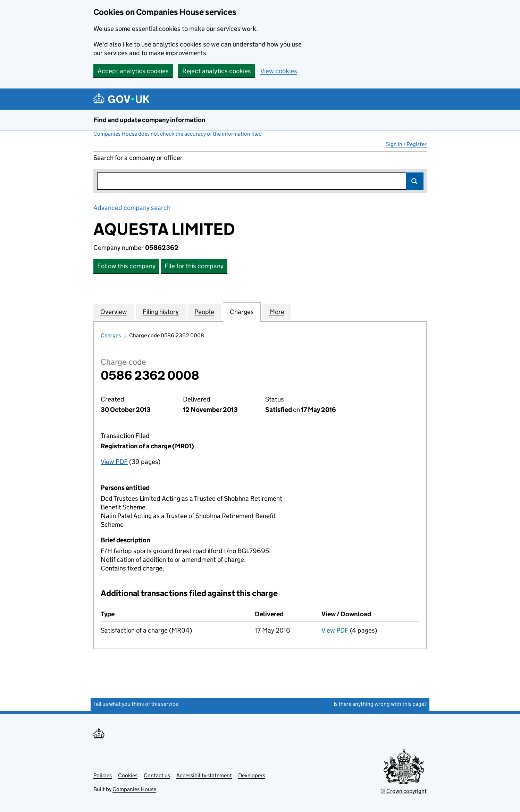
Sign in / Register (406, 144)
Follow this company (126, 266)
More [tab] (277, 312)
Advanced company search (132, 208)
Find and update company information (149, 120)
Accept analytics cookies (133, 71)
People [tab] (204, 312)
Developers (252, 775)
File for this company (194, 266)
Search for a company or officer (138, 158)
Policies (103, 775)
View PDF (114, 462)
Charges (111, 335)
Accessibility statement (204, 775)
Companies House (134, 789)
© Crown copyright (404, 791)
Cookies (128, 775)
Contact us (157, 775)
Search (415, 181)
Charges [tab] (242, 312)
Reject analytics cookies (217, 71)
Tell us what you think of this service (136, 704)
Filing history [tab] (161, 312)
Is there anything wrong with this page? (380, 704)
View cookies (279, 71)
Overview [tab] (114, 312)
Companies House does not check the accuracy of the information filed (178, 134)
